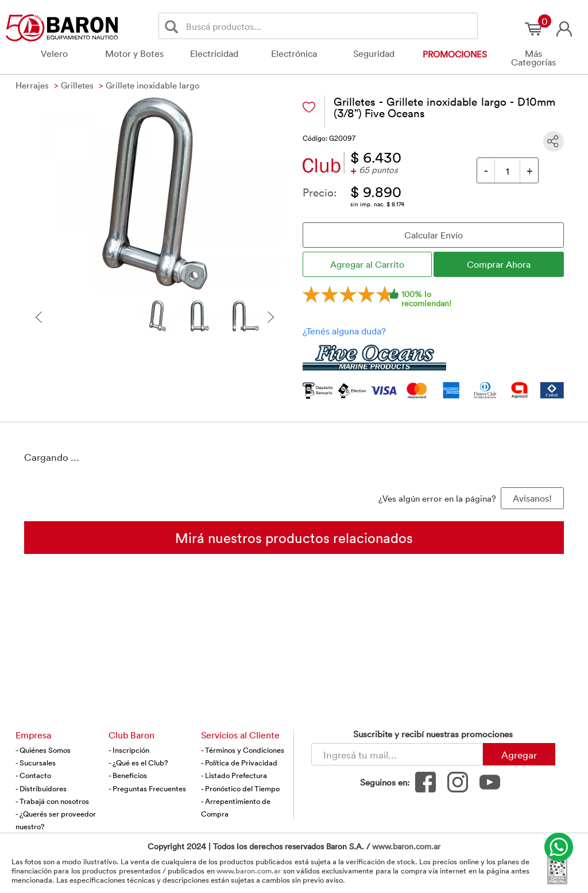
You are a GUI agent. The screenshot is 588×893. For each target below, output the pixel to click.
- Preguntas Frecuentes (147, 788)
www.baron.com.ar (406, 846)
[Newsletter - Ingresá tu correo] (397, 754)
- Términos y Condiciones (243, 750)
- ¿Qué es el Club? (138, 763)
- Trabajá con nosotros (52, 801)
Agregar (519, 755)
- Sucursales (36, 763)
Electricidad (214, 53)
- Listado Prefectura (234, 775)
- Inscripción (129, 750)
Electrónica (294, 53)
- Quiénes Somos (43, 750)
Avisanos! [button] (532, 498)
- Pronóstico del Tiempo (240, 788)
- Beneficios (128, 775)
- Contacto (33, 775)
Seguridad (374, 53)
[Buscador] (330, 26)
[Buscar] (174, 26)
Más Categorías (533, 58)
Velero (54, 53)
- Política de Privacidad (239, 763)
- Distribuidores (41, 788)
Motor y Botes (134, 53)
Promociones (455, 54)
